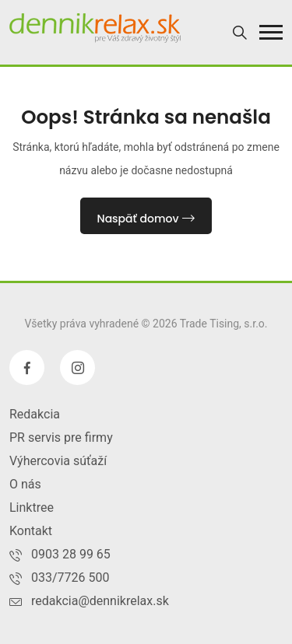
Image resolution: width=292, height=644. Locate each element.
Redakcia (35, 414)
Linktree (32, 507)
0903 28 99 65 (71, 554)
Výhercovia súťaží (58, 461)
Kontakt (31, 531)
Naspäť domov (146, 219)
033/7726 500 (70, 577)
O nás (25, 484)
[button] (271, 32)
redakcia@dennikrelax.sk (100, 601)
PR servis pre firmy (61, 437)
